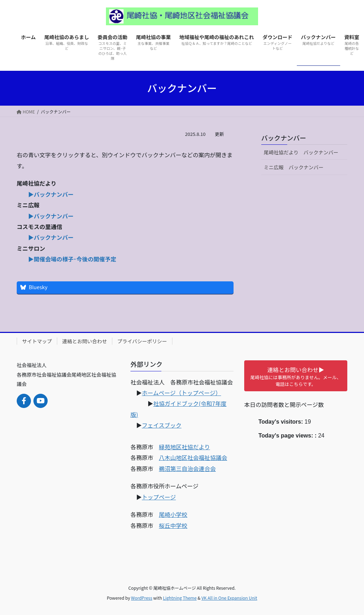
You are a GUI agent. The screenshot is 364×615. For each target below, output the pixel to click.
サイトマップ (37, 341)
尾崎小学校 (173, 514)
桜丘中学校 (173, 525)
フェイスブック (162, 425)
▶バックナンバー (51, 194)
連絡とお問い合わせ (85, 341)
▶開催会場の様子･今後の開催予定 (72, 259)
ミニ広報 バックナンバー (294, 167)
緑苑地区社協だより (184, 447)
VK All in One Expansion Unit (229, 598)
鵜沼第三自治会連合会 (187, 468)
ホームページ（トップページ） (181, 393)
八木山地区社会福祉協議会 (193, 457)
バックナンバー (284, 138)
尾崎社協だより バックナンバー (304, 152)
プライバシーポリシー (142, 341)
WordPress (142, 598)
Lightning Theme (180, 598)
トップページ (159, 497)
